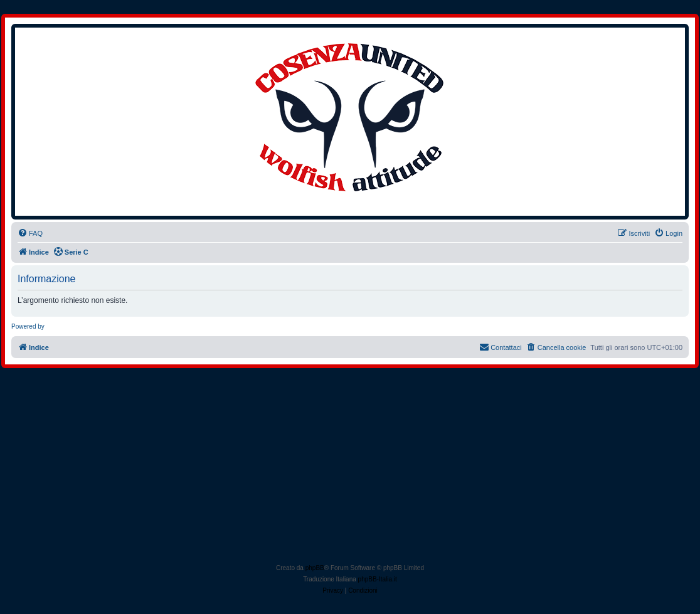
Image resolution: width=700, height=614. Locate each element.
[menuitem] (30, 233)
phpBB (315, 568)
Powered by (28, 326)
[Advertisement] (351, 468)
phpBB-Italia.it (378, 579)
